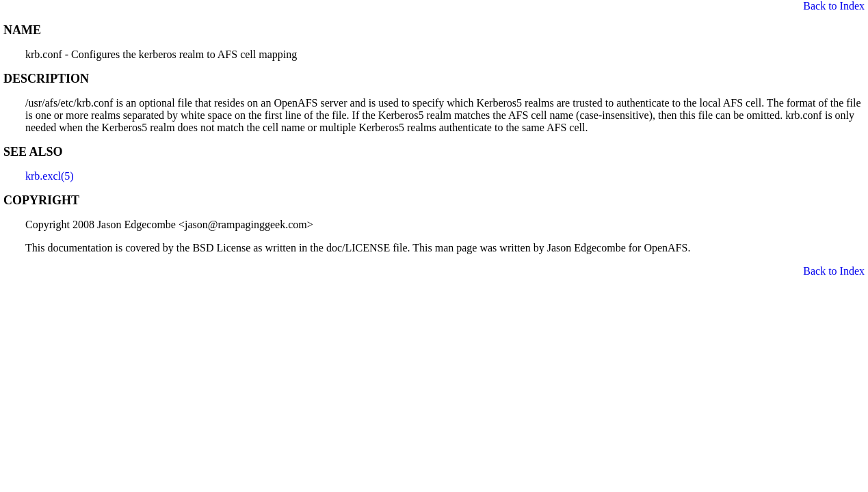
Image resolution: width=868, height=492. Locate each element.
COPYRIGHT (41, 200)
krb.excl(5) (50, 176)
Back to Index (834, 6)
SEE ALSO (33, 152)
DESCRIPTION (46, 79)
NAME (22, 30)
